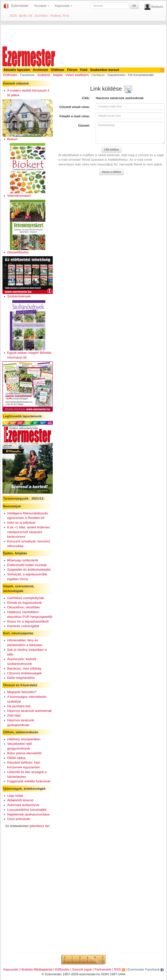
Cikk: (86, 98)
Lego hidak (15, 796)
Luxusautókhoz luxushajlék (27, 810)
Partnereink (103, 969)
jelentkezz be (39, 826)
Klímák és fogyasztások (24, 603)
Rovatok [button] (42, 6)
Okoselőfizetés (18, 252)
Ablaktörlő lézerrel (20, 800)
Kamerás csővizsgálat (23, 626)
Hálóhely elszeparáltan (24, 739)
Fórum (72, 70)
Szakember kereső (105, 70)
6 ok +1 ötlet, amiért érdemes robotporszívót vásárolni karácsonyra (29, 532)
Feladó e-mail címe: (75, 116)
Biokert (12, 139)
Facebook (27, 75)
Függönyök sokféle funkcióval (29, 781)
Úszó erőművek (19, 819)
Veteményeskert (19, 196)
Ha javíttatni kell (19, 706)
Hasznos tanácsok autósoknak (30, 711)
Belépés (157, 7)
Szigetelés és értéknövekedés (29, 570)
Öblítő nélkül (16, 758)
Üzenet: (84, 125)
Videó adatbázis (77, 75)
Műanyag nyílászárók (23, 560)
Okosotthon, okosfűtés (24, 607)
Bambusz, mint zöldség (24, 668)
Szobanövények (19, 296)
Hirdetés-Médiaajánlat (37, 969)
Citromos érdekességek (24, 673)
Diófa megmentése (21, 678)
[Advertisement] (83, 35)
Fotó (84, 70)
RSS (119, 969)
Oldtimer (58, 70)
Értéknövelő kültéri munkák (27, 565)
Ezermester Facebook (146, 969)
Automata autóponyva (23, 805)
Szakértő (44, 75)
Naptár (58, 75)
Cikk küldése (111, 150)
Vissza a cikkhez (111, 172)
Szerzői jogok (82, 969)
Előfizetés (10, 75)
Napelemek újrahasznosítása (28, 814)
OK (134, 6)
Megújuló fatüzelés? (22, 692)
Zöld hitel (14, 715)
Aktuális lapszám (17, 70)
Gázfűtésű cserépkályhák (26, 598)
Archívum (40, 70)
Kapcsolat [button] (63, 6)
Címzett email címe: (75, 107)
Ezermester (20, 6)
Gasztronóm (116, 75)
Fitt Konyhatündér (141, 75)
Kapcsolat (11, 969)
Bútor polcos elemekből (24, 753)
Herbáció (98, 75)
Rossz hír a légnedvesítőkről (28, 621)
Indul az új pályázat (21, 523)
